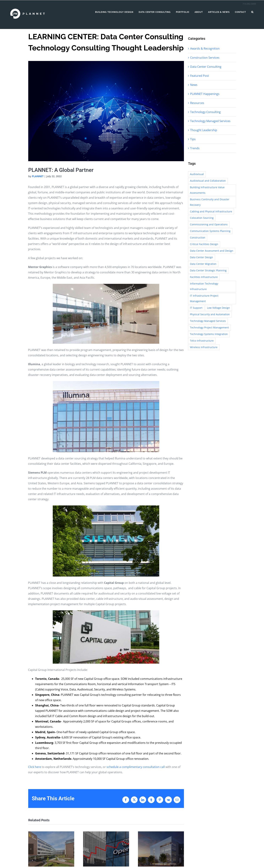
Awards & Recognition (205, 49)
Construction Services (205, 58)
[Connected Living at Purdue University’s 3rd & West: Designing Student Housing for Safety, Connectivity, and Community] (51, 849)
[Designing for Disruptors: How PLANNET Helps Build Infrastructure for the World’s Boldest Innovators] (106, 849)
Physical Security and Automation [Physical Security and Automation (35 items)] (210, 314)
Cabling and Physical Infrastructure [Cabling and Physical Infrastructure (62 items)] (211, 211)
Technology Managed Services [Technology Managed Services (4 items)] (208, 321)
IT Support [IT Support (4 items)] (196, 308)
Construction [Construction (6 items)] (198, 238)
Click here (35, 767)
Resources (197, 103)
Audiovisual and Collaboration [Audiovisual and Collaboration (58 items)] (208, 181)
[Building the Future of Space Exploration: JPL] (161, 849)
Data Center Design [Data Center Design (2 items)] (202, 257)
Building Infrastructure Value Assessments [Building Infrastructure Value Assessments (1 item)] (207, 190)
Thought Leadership (204, 130)
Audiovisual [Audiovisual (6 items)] (197, 174)
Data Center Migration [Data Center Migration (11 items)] (203, 264)
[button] (252, 12)
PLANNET (38, 176)
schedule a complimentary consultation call (136, 767)
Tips (193, 139)
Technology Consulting (205, 112)
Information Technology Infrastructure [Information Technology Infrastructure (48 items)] (204, 286)
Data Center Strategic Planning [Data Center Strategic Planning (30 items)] (208, 270)
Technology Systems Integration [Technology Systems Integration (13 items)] (209, 334)
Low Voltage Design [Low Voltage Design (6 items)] (218, 308)
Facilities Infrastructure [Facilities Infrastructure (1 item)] (204, 277)
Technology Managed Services (210, 121)
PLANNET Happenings (205, 94)
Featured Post (200, 76)
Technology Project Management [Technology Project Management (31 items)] (209, 327)
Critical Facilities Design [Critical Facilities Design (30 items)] (204, 244)
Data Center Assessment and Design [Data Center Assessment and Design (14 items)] (212, 251)
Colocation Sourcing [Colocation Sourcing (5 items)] (202, 218)
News (194, 85)
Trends (195, 148)
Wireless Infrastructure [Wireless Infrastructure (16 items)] (204, 347)
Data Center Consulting (206, 67)
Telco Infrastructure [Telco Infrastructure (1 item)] (202, 341)
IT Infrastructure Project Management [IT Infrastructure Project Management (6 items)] (204, 298)
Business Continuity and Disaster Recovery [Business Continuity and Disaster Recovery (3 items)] (210, 202)
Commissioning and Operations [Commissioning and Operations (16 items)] (209, 224)
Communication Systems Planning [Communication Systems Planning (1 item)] (210, 231)
